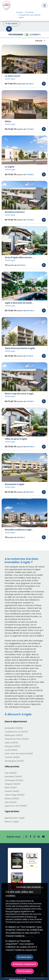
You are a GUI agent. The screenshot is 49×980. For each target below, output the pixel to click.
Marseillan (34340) (13, 777)
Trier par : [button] (39, 41)
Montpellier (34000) (14, 728)
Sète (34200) (11, 802)
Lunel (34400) (11, 750)
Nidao (8, 121)
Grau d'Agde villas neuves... (19, 257)
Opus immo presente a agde (20, 348)
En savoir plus (24, 957)
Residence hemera (15, 212)
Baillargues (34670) (14, 735)
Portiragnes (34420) (14, 780)
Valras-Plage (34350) (15, 795)
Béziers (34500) (12, 799)
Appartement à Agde (15, 818)
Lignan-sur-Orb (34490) (16, 806)
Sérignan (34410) (12, 784)
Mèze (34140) (11, 787)
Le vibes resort (13, 76)
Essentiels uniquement (24, 964)
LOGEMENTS (35, 35)
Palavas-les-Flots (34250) (17, 739)
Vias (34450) (11, 773)
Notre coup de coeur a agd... (20, 394)
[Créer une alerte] (9, 29)
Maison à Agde (12, 822)
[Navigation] (45, 6)
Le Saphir (10, 167)
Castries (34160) (12, 757)
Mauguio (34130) (12, 746)
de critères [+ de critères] (11, 24)
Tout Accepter (25, 971)
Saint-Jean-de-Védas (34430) (19, 754)
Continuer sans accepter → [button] (30, 887)
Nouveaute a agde (15, 484)
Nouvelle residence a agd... (19, 530)
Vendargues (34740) (14, 761)
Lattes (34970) (11, 743)
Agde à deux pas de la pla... (19, 303)
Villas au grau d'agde (16, 439)
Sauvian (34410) (12, 791)
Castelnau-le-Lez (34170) (16, 732)
